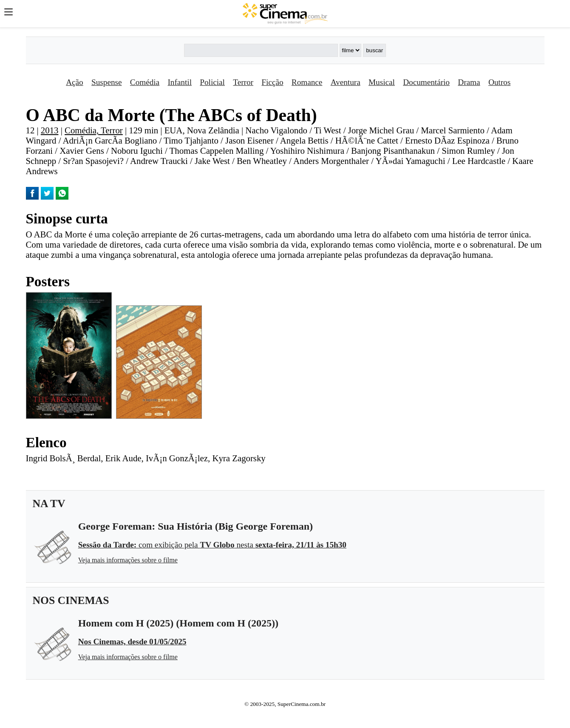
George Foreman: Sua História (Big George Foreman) (196, 526)
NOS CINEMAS (71, 600)
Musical (382, 82)
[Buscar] (261, 50)
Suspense (106, 82)
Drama (469, 82)
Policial (212, 82)
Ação (74, 82)
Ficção (272, 82)
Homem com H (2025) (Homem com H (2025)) (178, 623)
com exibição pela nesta (212, 545)
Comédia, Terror (94, 130)
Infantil (179, 82)
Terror (243, 82)
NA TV (49, 504)
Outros (499, 82)
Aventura (346, 82)
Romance (307, 82)
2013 (50, 130)
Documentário (426, 82)
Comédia (145, 82)
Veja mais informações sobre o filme (128, 560)
